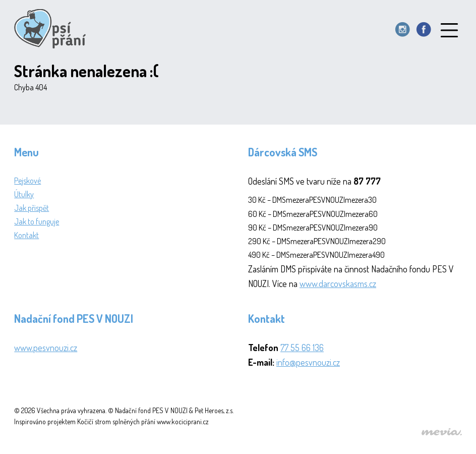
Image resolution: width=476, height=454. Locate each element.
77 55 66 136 (302, 348)
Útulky (24, 194)
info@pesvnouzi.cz (308, 362)
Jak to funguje (37, 221)
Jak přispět (32, 208)
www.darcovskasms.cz (338, 283)
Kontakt (26, 235)
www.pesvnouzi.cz (46, 348)
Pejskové (27, 181)
